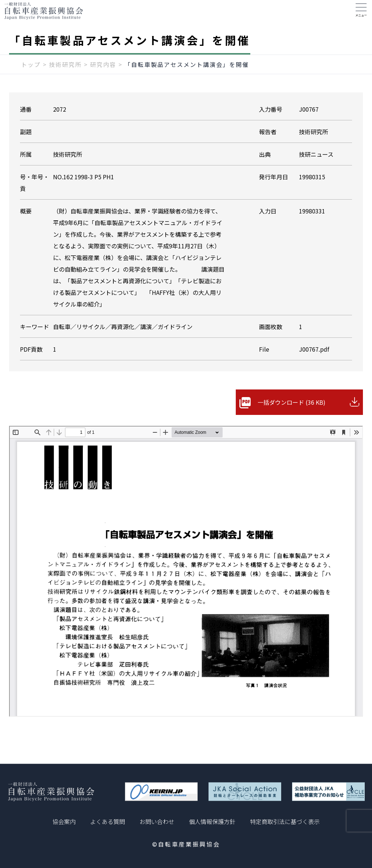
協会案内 (64, 821)
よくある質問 (108, 821)
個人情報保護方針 (212, 821)
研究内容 (103, 72)
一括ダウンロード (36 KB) (292, 409)
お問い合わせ (157, 821)
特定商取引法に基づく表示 (285, 821)
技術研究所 (65, 72)
